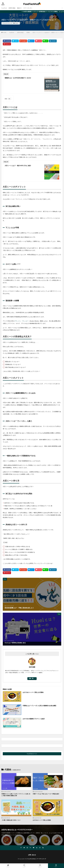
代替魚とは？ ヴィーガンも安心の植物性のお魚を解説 (39, 706)
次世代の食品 (12, 8)
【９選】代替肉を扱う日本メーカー (11, 820)
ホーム (8, 866)
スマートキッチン (28, 8)
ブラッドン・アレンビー (22, 321)
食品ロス (19, 8)
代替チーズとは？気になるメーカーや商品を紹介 (46, 794)
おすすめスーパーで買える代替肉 (33, 692)
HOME (5, 32)
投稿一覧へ (32, 678)
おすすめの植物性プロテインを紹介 (34, 719)
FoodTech (4, 8)
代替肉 (16, 23)
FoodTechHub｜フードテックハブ (37, 859)
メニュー (40, 866)
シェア (24, 866)
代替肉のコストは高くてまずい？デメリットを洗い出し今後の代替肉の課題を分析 (16, 795)
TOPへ (56, 866)
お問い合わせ (32, 855)
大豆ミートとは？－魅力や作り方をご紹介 (18, 166)
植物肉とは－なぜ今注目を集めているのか (18, 78)
